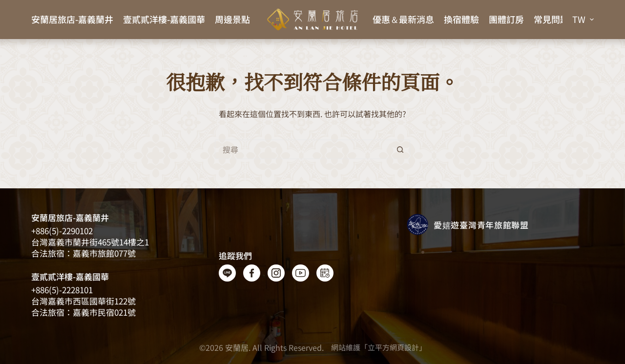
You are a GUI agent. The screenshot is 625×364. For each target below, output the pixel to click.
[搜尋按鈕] (400, 149)
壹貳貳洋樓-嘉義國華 (164, 19)
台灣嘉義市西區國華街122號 (83, 301)
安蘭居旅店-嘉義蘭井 (72, 19)
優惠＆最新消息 (403, 19)
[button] (583, 20)
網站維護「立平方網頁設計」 (379, 347)
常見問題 (551, 19)
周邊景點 (232, 19)
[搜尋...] (303, 149)
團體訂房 (506, 19)
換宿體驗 (461, 19)
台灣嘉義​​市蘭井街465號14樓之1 (90, 242)
